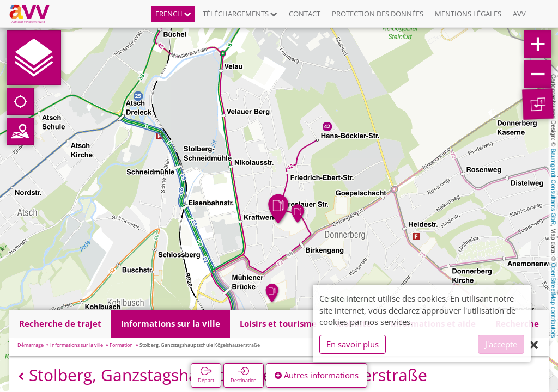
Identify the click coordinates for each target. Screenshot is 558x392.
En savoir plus (353, 344)
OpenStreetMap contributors (554, 300)
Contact (305, 14)
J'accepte (501, 344)
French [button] (173, 14)
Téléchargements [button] (240, 14)
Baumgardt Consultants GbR (554, 187)
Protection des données (378, 14)
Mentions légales (468, 14)
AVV (519, 14)
